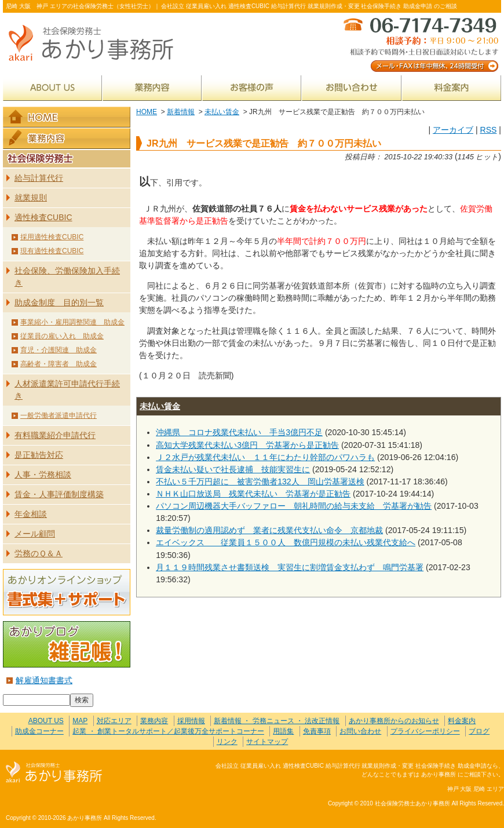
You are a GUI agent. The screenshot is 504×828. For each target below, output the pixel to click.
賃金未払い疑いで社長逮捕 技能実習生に (233, 469)
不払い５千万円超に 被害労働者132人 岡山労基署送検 (260, 482)
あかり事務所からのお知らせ (394, 721)
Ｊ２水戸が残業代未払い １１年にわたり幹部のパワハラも (265, 457)
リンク (227, 742)
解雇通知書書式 (44, 680)
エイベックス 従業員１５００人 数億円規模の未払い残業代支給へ (286, 542)
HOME (147, 112)
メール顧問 (35, 534)
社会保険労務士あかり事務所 (54, 773)
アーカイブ (453, 130)
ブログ (479, 731)
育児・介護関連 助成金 (59, 350)
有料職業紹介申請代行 (55, 435)
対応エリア (114, 721)
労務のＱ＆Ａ (39, 553)
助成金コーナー (39, 731)
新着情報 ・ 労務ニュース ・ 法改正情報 (277, 721)
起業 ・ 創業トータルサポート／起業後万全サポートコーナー (168, 731)
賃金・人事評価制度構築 (59, 494)
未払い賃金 (222, 112)
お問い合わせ (352, 88)
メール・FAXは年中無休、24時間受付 (420, 44)
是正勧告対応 (39, 455)
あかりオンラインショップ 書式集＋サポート (67, 592)
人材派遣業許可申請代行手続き (67, 390)
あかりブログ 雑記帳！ (67, 644)
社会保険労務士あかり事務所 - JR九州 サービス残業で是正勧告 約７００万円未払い (96, 44)
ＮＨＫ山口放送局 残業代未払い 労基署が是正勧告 (253, 494)
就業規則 (31, 198)
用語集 (283, 731)
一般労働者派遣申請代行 (59, 415)
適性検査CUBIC (43, 217)
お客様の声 (252, 88)
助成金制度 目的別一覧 (59, 302)
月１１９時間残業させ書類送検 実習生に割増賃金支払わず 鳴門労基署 (290, 567)
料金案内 (452, 88)
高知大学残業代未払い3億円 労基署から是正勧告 (247, 445)
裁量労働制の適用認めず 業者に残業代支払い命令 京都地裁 (269, 530)
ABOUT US (52, 88)
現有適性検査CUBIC (52, 251)
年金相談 (31, 514)
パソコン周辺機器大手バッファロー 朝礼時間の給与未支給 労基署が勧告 (294, 506)
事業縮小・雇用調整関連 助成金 (72, 322)
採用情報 (191, 721)
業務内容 (152, 88)
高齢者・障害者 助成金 (59, 364)
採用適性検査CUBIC (52, 237)
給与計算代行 (39, 178)
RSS (488, 130)
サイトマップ (267, 742)
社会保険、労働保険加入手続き (67, 277)
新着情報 (181, 112)
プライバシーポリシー (425, 731)
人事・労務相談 (43, 475)
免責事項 (317, 731)
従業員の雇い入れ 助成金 (62, 336)
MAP (80, 721)
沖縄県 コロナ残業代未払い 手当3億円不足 (239, 432)
